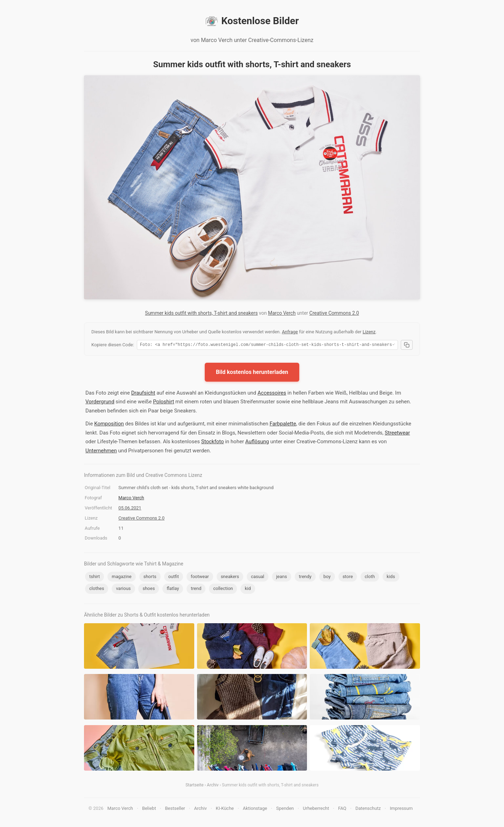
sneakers (230, 578)
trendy (305, 578)
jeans (282, 578)
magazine (122, 578)
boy (327, 578)
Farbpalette (283, 425)
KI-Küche (225, 809)
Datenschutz (368, 809)
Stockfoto (213, 443)
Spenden (285, 809)
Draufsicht (143, 394)
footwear (200, 578)
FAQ (342, 809)
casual (258, 578)
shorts (150, 578)
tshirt (94, 578)
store (348, 578)
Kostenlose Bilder (252, 21)
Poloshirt (163, 403)
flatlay (173, 589)
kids (391, 578)
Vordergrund (100, 403)
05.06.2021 (130, 509)
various (123, 589)
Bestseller (175, 809)
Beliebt (149, 809)
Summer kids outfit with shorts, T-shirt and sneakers (201, 313)
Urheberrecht (316, 809)
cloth (370, 578)
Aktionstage (255, 809)
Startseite (195, 786)
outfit (174, 578)
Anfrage (290, 332)
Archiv (213, 786)
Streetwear (397, 434)
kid (248, 589)
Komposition (109, 425)
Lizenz (369, 332)
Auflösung (257, 443)
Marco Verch (282, 313)
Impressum (401, 809)
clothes (97, 589)
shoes (149, 589)
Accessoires (272, 394)
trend (196, 589)
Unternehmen (101, 452)
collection (223, 589)
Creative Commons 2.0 (334, 313)
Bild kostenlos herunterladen (252, 373)
